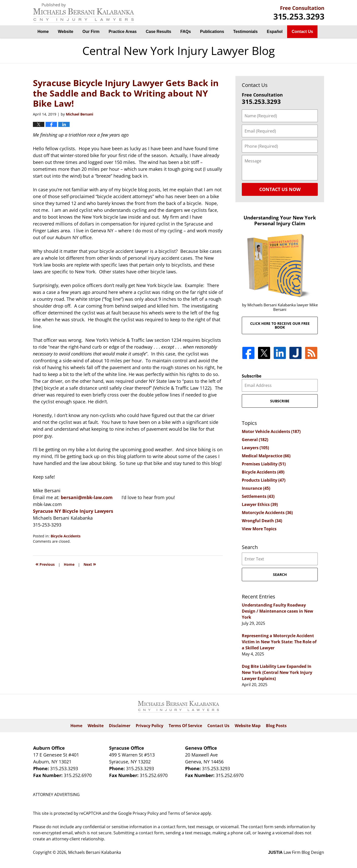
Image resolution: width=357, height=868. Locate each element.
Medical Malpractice (266, 456)
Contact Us (302, 32)
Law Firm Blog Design (296, 852)
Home (43, 32)
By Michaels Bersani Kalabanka (299, 13)
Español (275, 32)
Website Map (248, 726)
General (255, 440)
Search (280, 574)
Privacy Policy (150, 726)
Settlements (258, 496)
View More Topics (259, 529)
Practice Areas (123, 32)
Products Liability (264, 480)
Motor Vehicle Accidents (271, 431)
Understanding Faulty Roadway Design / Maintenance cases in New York (277, 611)
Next (90, 564)
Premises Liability (264, 464)
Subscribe (252, 376)
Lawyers (255, 448)
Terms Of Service (185, 726)
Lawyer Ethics (260, 504)
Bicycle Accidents (66, 536)
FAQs (186, 32)
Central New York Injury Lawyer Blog (84, 13)
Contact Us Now (280, 189)
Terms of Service (184, 813)
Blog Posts (276, 726)
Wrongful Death (262, 521)
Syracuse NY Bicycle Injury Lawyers (73, 511)
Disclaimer (120, 726)
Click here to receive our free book (280, 325)
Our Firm (91, 32)
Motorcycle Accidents (267, 513)
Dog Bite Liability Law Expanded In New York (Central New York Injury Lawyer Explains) (277, 672)
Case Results (159, 32)
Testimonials (245, 32)
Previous (45, 564)
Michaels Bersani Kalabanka (95, 852)
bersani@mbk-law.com (87, 497)
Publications (212, 32)
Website (65, 32)
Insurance (256, 488)
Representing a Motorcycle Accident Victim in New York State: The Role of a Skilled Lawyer (279, 642)
